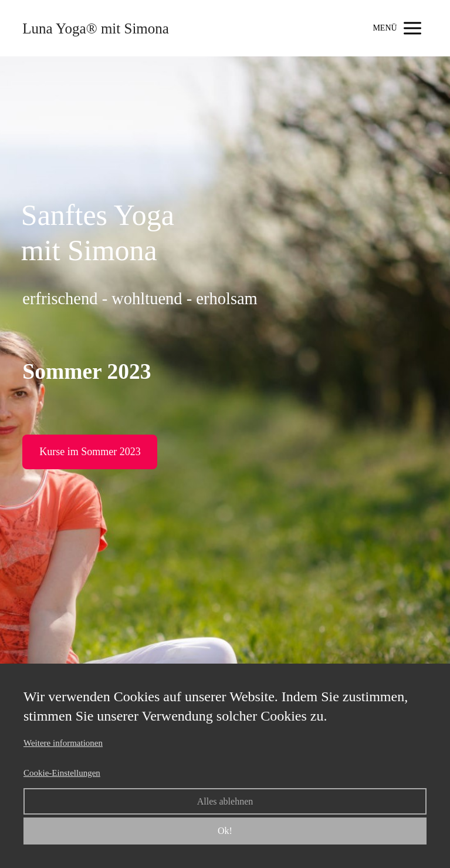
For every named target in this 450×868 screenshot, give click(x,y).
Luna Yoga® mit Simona (96, 28)
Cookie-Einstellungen (62, 773)
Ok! (225, 831)
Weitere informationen (63, 743)
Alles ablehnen (225, 801)
